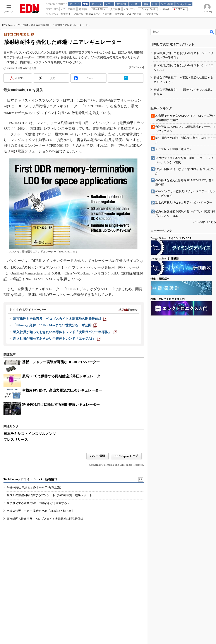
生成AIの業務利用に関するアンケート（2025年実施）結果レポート (49, 495)
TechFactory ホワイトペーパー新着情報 (30, 479)
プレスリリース (16, 440)
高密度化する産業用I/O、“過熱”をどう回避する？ (38, 503)
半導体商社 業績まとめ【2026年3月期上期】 (35, 487)
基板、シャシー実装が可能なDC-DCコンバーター (61, 362)
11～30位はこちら (206, 222)
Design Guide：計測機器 (165, 259)
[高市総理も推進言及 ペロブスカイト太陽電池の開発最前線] (60, 319)
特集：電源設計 (160, 279)
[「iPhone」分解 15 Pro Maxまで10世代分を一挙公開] (55, 325)
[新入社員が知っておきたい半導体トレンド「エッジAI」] (57, 339)
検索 (212, 32)
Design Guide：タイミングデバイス (171, 238)
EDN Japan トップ (126, 456)
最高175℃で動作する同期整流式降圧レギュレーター (63, 376)
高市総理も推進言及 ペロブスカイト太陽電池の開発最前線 (45, 519)
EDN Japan (8, 25)
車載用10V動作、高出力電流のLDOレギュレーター (62, 390)
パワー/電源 (22, 25)
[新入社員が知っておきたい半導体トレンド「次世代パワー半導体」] (65, 332)
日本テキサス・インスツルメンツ (30, 434)
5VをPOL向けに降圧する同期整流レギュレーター (61, 405)
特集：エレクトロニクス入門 (168, 299)
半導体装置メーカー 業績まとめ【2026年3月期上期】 (40, 511)
